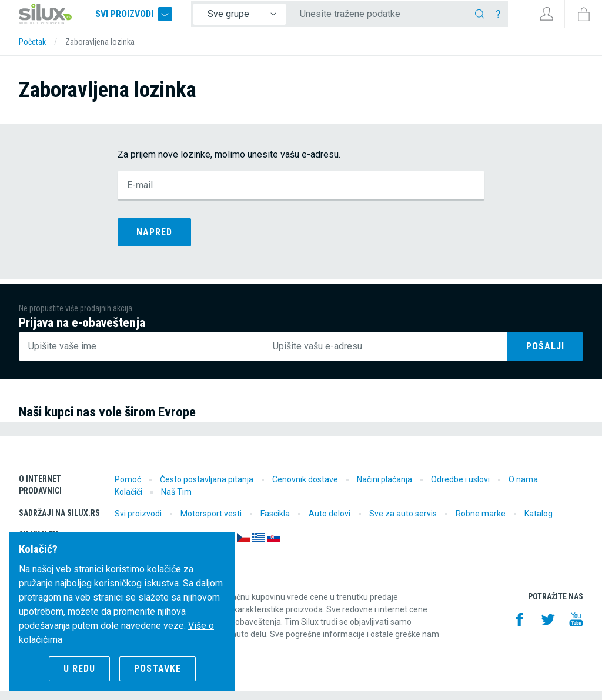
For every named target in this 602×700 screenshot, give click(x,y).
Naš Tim (176, 501)
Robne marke (481, 523)
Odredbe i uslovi (460, 489)
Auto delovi (330, 523)
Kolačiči (128, 501)
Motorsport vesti (211, 523)
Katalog (539, 523)
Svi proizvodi (153, 19)
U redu (79, 669)
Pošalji (545, 356)
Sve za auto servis (403, 523)
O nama (523, 489)
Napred (154, 241)
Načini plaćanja (384, 489)
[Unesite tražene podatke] (392, 19)
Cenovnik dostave (305, 489)
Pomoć (128, 489)
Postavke (158, 669)
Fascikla (275, 523)
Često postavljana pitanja (207, 489)
